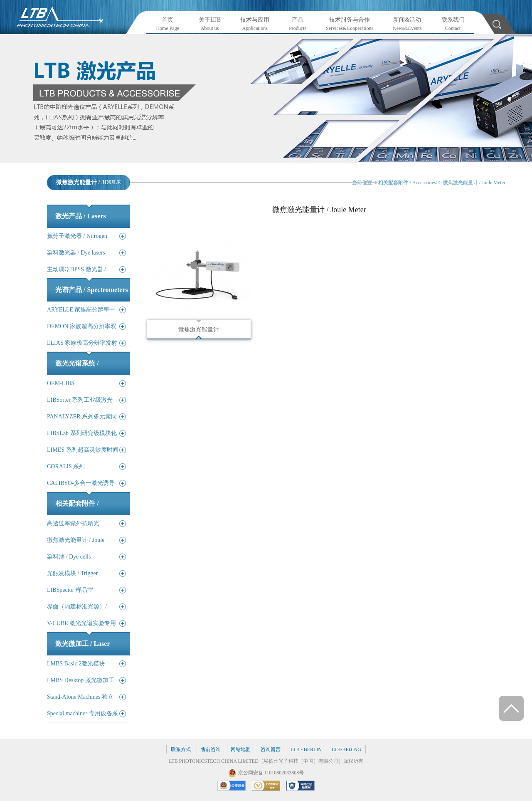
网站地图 (241, 749)
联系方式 (181, 749)
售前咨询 (211, 749)
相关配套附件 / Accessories (407, 183)
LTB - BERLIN (306, 749)
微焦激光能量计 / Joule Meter (474, 183)
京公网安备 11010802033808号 (271, 773)
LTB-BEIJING (346, 749)
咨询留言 (271, 749)
